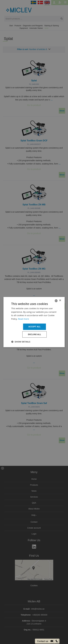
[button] (21, 342)
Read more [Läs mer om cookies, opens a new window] (23, 319)
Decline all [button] (34, 334)
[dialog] (34, 322)
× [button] (60, 300)
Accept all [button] (34, 327)
